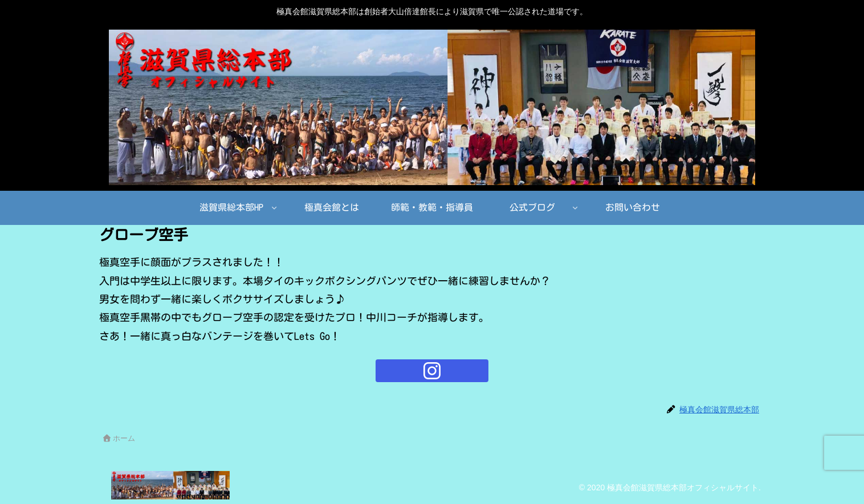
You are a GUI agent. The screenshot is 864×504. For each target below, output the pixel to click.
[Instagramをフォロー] (432, 371)
